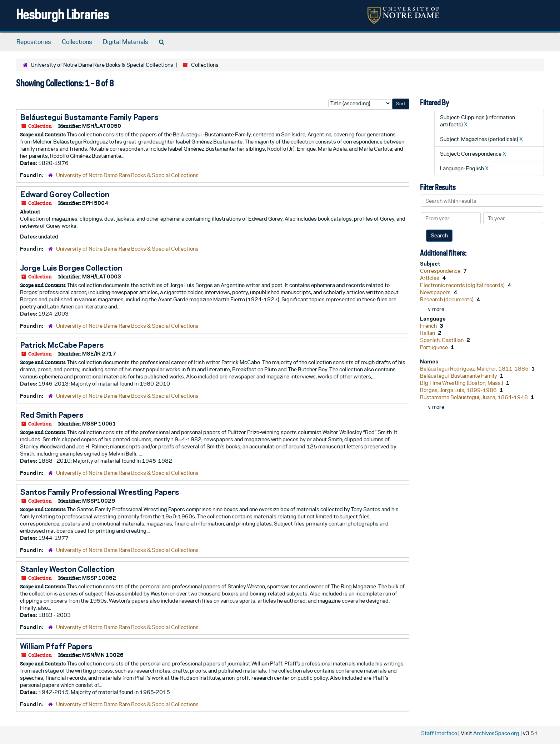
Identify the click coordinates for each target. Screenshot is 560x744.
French (429, 326)
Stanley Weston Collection (67, 569)
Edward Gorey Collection (65, 194)
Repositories (34, 42)
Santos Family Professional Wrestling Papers (99, 492)
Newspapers (436, 292)
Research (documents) (447, 299)
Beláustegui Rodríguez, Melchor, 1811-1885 (475, 369)
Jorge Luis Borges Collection (71, 268)
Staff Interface (439, 733)
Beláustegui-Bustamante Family (459, 376)
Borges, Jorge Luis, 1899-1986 (459, 390)
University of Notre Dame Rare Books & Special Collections (102, 65)
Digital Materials (126, 42)
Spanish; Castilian (442, 340)
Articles (430, 278)
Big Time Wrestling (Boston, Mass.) (462, 383)
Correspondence (441, 271)
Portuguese (434, 347)
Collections (77, 42)
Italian (428, 333)
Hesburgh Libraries (62, 14)
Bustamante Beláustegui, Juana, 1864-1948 (474, 397)
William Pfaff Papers (56, 646)
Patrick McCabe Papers (62, 345)
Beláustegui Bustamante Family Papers (89, 117)
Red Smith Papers (52, 415)
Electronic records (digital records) (463, 285)
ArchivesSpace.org (496, 733)
